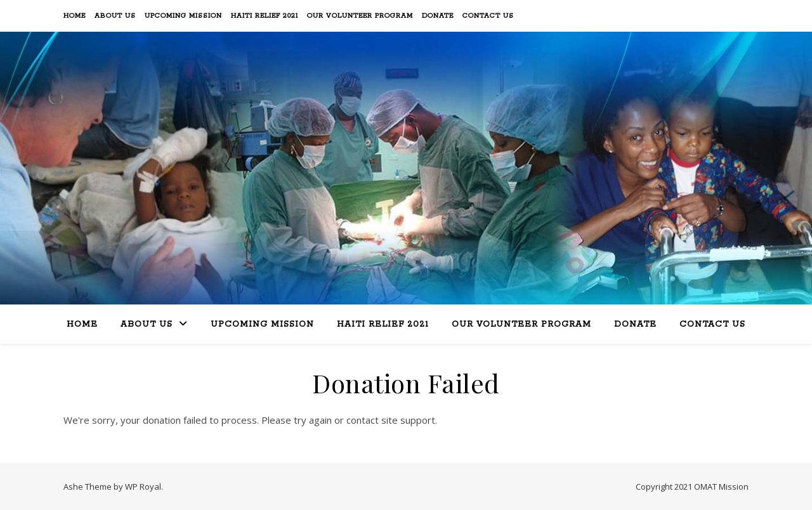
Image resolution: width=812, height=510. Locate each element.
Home (75, 16)
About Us (115, 16)
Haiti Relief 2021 (265, 16)
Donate (438, 16)
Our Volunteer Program (360, 16)
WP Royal (143, 487)
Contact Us (488, 16)
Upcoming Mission (183, 16)
